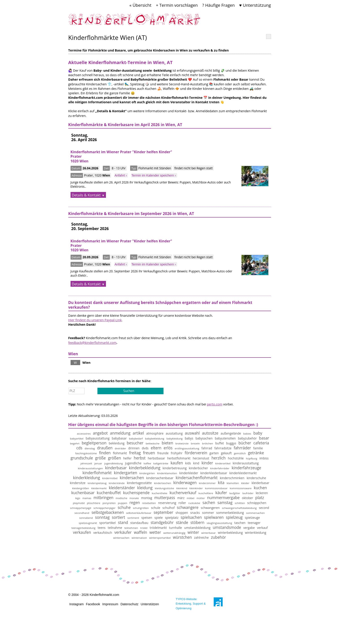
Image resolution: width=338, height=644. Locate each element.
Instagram (77, 604)
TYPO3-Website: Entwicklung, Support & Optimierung (191, 604)
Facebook (93, 604)
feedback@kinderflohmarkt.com (92, 343)
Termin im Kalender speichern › (154, 175)
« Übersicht (140, 5)
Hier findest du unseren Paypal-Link (95, 320)
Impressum (110, 604)
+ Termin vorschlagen (177, 5)
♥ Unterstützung (255, 5)
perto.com (215, 404)
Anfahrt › (121, 175)
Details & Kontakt (86, 195)
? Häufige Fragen (219, 5)
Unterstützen (150, 604)
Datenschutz (129, 604)
